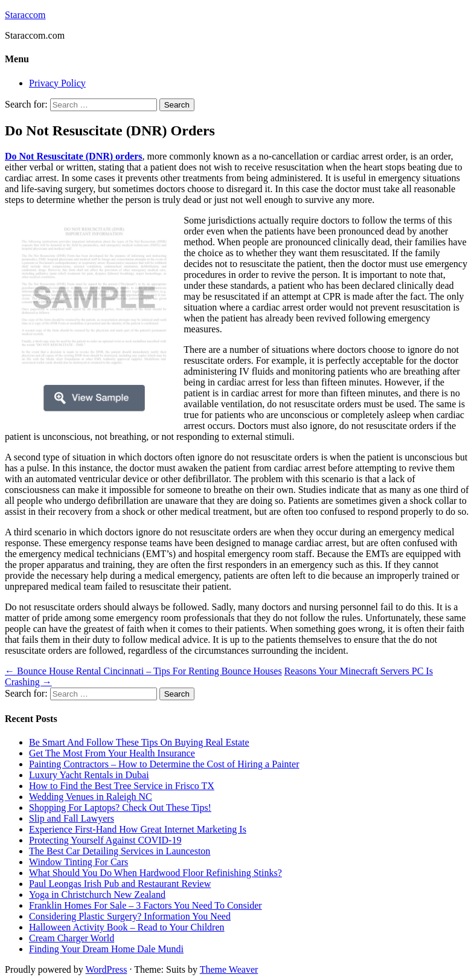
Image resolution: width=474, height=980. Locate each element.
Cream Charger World (72, 938)
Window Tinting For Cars (78, 862)
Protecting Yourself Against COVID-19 (105, 840)
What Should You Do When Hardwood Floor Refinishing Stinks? (155, 873)
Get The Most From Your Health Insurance (112, 753)
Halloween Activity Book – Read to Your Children (127, 927)
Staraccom (25, 15)
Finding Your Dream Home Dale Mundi (106, 949)
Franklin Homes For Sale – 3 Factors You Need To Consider (146, 905)
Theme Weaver (229, 969)
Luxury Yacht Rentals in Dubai (89, 775)
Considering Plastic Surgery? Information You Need (130, 916)
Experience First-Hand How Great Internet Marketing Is (138, 829)
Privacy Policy (57, 83)
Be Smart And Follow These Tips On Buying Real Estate (139, 742)
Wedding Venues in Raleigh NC (91, 797)
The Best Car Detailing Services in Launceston (120, 851)
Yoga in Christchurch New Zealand (97, 895)
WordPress (106, 969)
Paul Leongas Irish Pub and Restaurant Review (120, 884)
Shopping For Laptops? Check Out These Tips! (120, 808)
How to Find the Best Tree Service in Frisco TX (122, 786)
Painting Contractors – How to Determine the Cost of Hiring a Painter (164, 764)
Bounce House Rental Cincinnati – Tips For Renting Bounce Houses (143, 671)
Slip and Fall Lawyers (72, 818)
